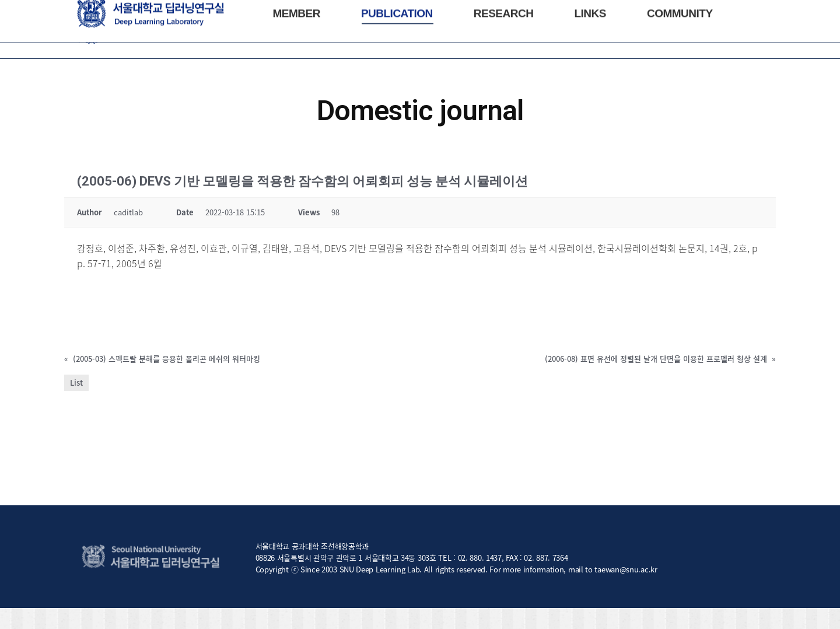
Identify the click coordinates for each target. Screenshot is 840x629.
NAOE (110, 11)
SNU (84, 11)
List (76, 403)
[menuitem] (296, 50)
